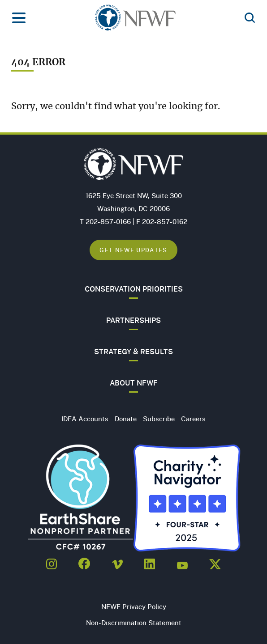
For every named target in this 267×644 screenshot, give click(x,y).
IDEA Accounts (85, 419)
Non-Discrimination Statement (134, 623)
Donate (126, 419)
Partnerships (133, 320)
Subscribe (159, 419)
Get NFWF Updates (133, 250)
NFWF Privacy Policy (134, 606)
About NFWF (134, 383)
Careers (193, 419)
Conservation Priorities (134, 289)
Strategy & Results (133, 352)
